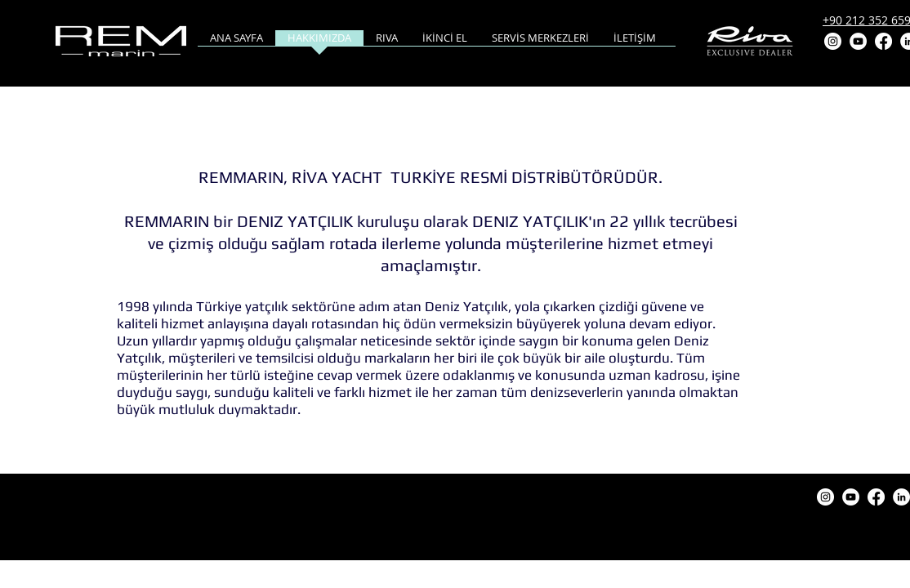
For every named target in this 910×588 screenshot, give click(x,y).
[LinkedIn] (901, 497)
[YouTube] (858, 41)
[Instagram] (833, 41)
